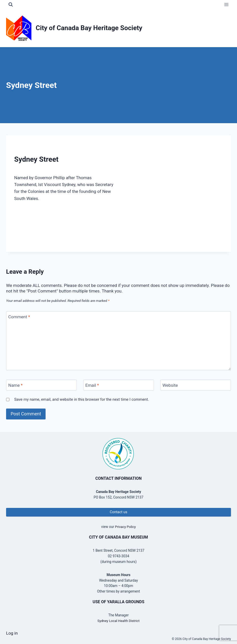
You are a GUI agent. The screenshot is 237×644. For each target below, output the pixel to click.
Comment (19, 317)
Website (170, 385)
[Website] (196, 385)
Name (16, 385)
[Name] (41, 385)
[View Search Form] (11, 5)
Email (92, 385)
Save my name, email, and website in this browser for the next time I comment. (82, 399)
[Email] (119, 385)
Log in (12, 633)
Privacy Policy (125, 527)
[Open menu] (226, 4)
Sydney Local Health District (118, 621)
